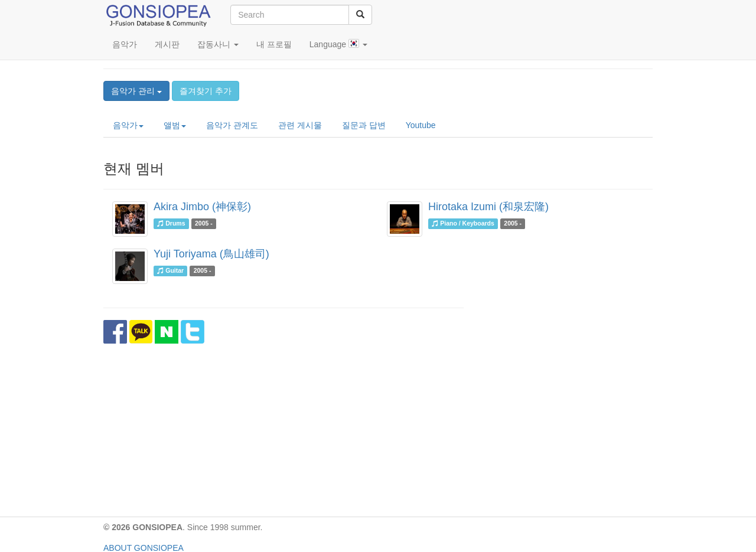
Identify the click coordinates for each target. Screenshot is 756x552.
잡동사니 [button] (218, 44)
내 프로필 (274, 44)
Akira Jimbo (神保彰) (202, 207)
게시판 (167, 44)
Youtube (421, 125)
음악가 (125, 44)
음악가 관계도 (232, 125)
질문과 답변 (364, 125)
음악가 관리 (136, 91)
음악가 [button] (128, 125)
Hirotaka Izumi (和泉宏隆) (488, 207)
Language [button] (338, 44)
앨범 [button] (175, 125)
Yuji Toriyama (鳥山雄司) (211, 254)
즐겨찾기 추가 (206, 91)
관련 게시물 (300, 125)
